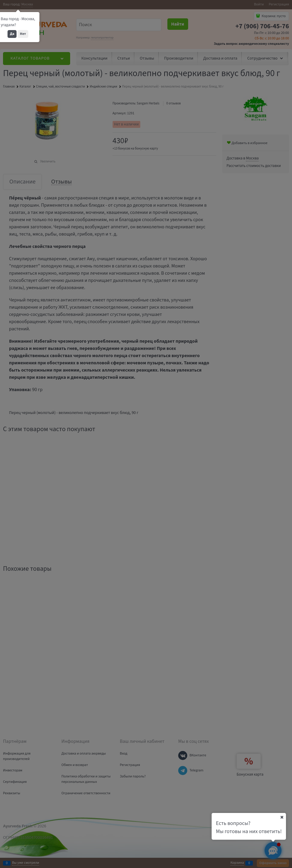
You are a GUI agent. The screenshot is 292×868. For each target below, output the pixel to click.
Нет (23, 34)
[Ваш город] (282, 817)
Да (12, 34)
